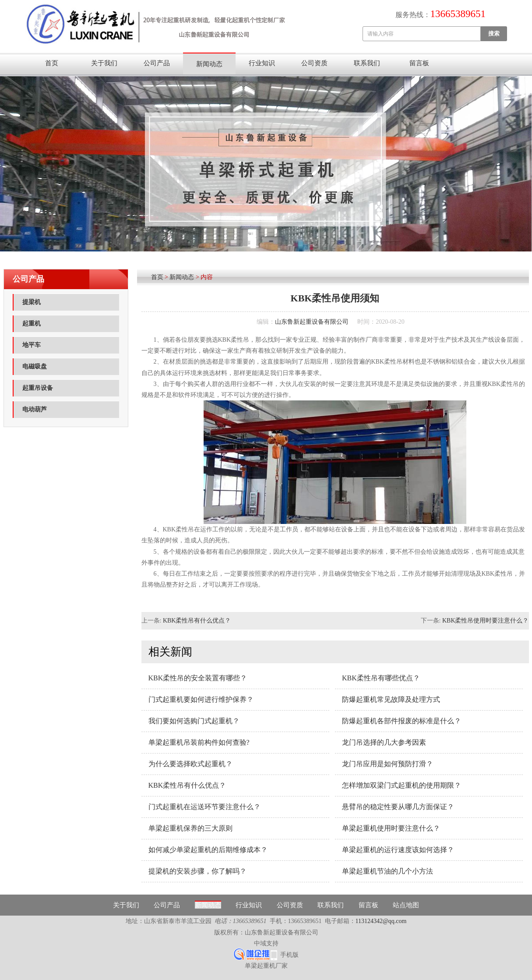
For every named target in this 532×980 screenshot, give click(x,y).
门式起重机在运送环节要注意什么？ (204, 807)
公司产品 (157, 63)
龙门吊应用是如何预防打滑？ (388, 764)
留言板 (419, 63)
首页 (52, 63)
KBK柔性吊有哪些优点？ (381, 678)
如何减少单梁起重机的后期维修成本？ (208, 850)
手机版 (289, 955)
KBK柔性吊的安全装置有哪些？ (198, 678)
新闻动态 (209, 64)
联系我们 (367, 63)
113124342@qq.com (381, 921)
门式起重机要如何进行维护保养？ (201, 699)
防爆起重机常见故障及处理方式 (391, 699)
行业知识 (262, 63)
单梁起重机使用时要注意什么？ (391, 828)
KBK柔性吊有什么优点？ (197, 621)
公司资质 (314, 63)
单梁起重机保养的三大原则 (190, 828)
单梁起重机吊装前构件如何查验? (199, 742)
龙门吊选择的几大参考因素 (384, 742)
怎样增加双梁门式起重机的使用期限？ (402, 785)
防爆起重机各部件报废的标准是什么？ (402, 721)
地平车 (32, 345)
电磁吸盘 (35, 366)
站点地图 (406, 905)
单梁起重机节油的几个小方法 (388, 871)
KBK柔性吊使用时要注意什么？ (486, 621)
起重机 (32, 324)
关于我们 (104, 63)
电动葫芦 (35, 409)
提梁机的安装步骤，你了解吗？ (197, 871)
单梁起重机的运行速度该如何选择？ (398, 850)
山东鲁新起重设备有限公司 (312, 322)
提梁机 (32, 302)
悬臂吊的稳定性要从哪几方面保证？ (398, 807)
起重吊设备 (38, 388)
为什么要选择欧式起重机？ (190, 764)
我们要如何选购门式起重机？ (194, 721)
